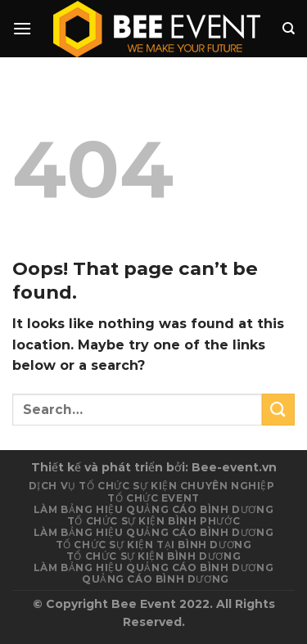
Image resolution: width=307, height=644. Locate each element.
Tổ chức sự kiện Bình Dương (153, 556)
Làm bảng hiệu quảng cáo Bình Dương (153, 532)
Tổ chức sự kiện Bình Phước (153, 521)
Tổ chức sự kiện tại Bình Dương (154, 545)
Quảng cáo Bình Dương (156, 579)
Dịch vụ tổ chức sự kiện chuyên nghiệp (152, 486)
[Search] (289, 29)
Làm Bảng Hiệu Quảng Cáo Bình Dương (153, 509)
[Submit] (278, 410)
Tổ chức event (153, 498)
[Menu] (22, 28)
